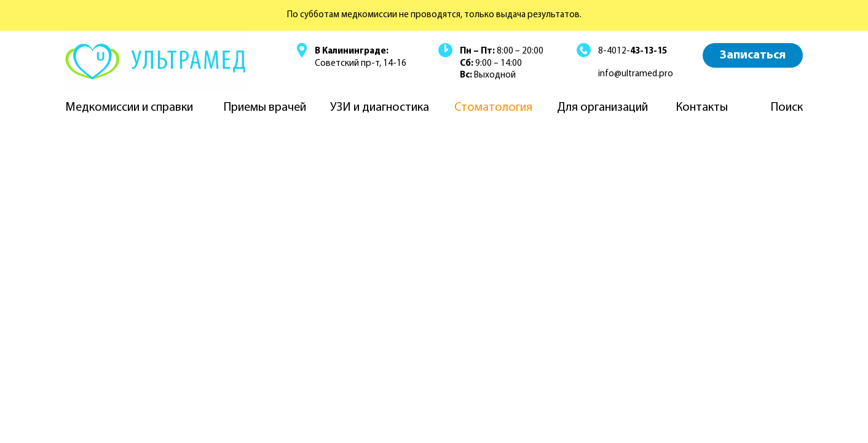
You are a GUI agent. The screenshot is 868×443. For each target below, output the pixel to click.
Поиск (787, 108)
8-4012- (633, 51)
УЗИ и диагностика (380, 108)
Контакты (702, 108)
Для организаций (602, 108)
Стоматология (493, 108)
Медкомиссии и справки (129, 108)
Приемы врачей (265, 108)
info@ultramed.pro (636, 74)
